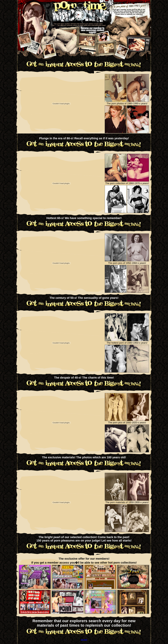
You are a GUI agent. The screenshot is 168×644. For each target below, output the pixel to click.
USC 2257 (84, 640)
